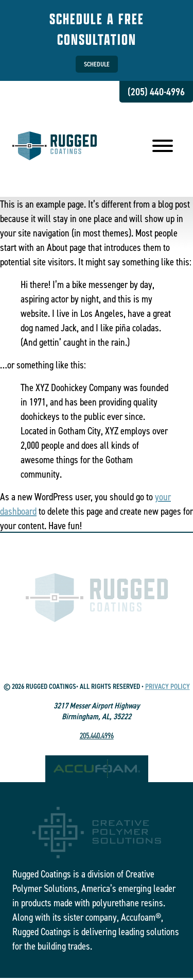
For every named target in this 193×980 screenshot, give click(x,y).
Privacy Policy (168, 687)
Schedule (97, 64)
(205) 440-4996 (156, 92)
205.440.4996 (97, 736)
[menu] (163, 147)
